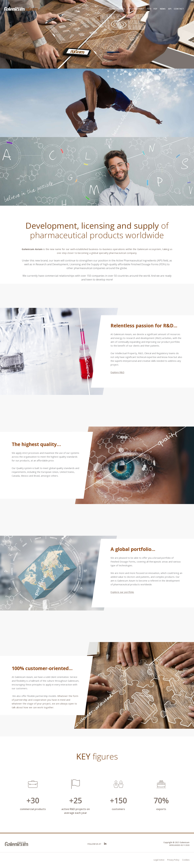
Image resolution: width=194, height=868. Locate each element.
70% (161, 800)
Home (112, 9)
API (170, 9)
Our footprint (136, 9)
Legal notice (159, 860)
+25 (76, 800)
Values (121, 9)
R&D (149, 9)
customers (118, 809)
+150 (118, 800)
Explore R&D (117, 372)
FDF (155, 9)
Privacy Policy (173, 860)
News (163, 9)
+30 (33, 800)
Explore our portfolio (122, 592)
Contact (179, 9)
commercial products (33, 809)
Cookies (186, 860)
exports (161, 809)
